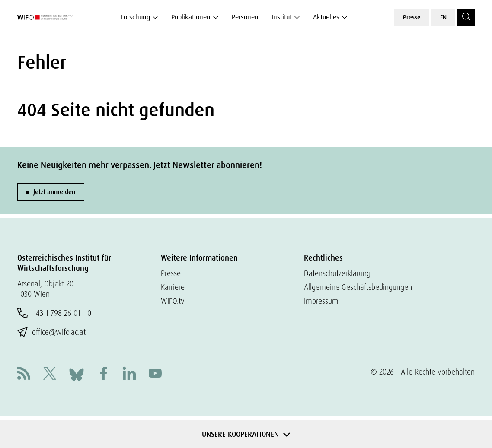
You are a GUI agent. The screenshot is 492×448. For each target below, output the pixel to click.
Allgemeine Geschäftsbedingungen (358, 287)
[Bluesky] (77, 373)
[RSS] (24, 374)
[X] (50, 374)
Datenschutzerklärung (337, 273)
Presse (412, 17)
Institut (282, 17)
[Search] (466, 17)
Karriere (173, 287)
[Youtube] (155, 374)
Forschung (135, 17)
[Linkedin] (129, 374)
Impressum (321, 301)
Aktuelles (326, 17)
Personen (245, 17)
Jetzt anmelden (54, 192)
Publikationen (191, 17)
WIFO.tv (173, 301)
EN (443, 17)
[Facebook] (103, 374)
